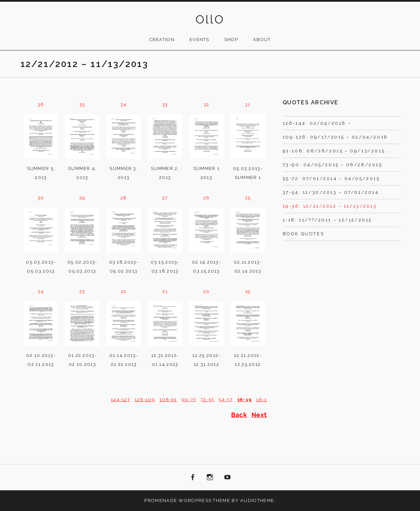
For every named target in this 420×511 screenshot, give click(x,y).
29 (82, 198)
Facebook (193, 477)
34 (124, 105)
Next (259, 415)
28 (124, 198)
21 (165, 291)
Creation (162, 40)
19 (248, 291)
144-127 (120, 400)
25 (248, 198)
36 (41, 105)
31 (248, 105)
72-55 (207, 400)
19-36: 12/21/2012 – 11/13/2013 (330, 206)
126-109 (145, 400)
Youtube (227, 477)
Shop (231, 40)
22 (124, 291)
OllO (210, 19)
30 (41, 198)
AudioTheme (257, 500)
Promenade (161, 500)
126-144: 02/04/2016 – (317, 123)
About (262, 40)
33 (165, 105)
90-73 (189, 400)
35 (82, 105)
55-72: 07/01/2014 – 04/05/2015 (331, 178)
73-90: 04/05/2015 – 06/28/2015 (333, 165)
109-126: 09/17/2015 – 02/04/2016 (335, 137)
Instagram (210, 477)
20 (207, 291)
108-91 (168, 400)
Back (239, 415)
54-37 (226, 400)
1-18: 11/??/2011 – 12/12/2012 (327, 220)
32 (207, 105)
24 (41, 291)
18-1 (261, 400)
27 (165, 198)
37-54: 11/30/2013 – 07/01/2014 (331, 192)
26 (207, 198)
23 (82, 291)
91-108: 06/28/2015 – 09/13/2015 (334, 151)
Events (199, 40)
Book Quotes (304, 234)
